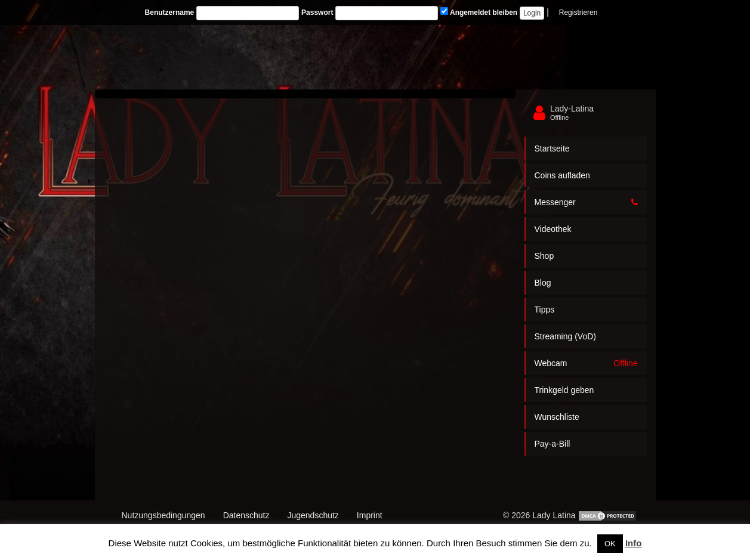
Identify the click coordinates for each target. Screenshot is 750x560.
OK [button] (610, 544)
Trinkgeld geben (564, 390)
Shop (544, 256)
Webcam (586, 363)
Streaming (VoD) (565, 336)
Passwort (317, 13)
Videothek (553, 229)
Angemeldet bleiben (479, 12)
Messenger (586, 202)
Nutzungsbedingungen (163, 515)
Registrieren (578, 13)
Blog (543, 283)
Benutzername (170, 13)
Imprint (370, 515)
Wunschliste (557, 417)
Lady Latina (554, 515)
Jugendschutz (313, 515)
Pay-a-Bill (553, 444)
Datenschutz (246, 515)
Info (634, 543)
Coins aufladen (562, 175)
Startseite (552, 148)
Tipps (545, 310)
